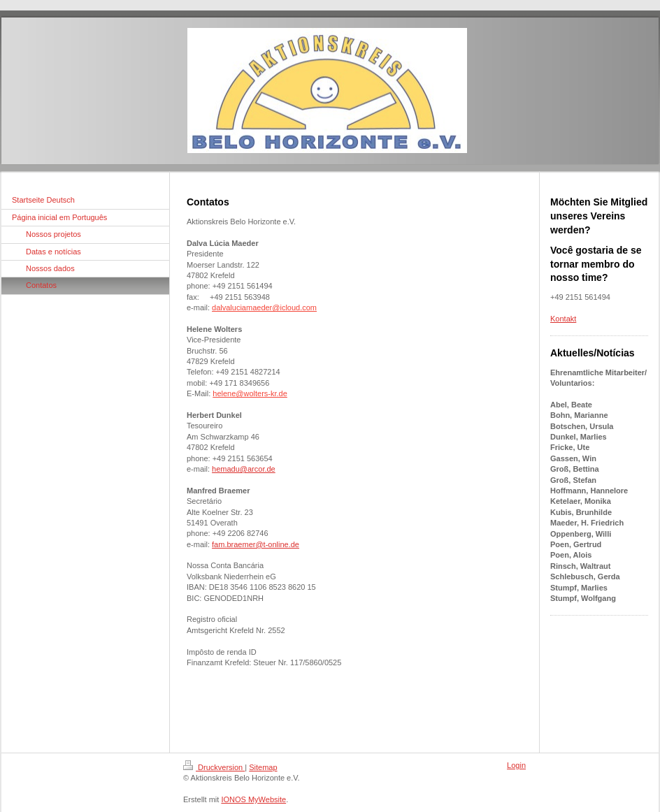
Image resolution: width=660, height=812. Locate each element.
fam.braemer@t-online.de (256, 544)
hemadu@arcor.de (244, 469)
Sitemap (263, 767)
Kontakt (563, 319)
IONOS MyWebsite (253, 799)
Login (516, 765)
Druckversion (214, 767)
